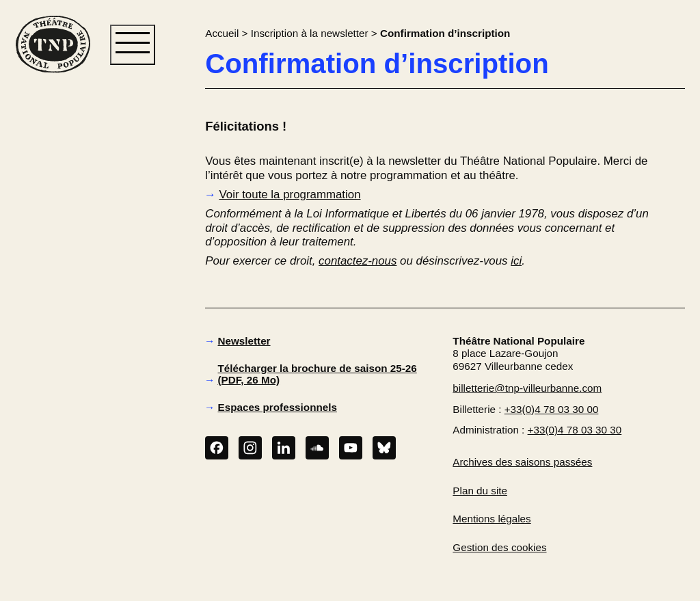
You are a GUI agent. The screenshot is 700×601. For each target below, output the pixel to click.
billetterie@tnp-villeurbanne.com (527, 388)
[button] (53, 295)
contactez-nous (358, 261)
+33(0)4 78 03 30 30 (575, 430)
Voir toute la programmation (290, 195)
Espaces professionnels (278, 407)
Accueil (222, 33)
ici (516, 261)
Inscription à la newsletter (310, 33)
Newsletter (244, 341)
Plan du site (480, 491)
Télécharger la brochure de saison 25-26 (318, 374)
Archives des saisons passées (522, 462)
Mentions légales (492, 519)
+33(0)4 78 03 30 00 (552, 409)
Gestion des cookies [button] (499, 547)
